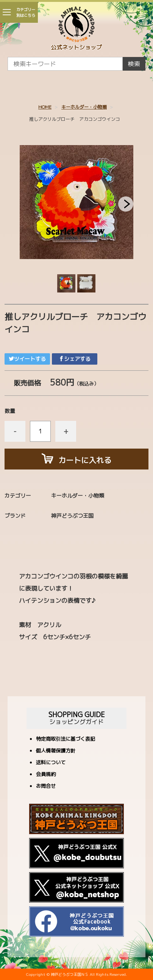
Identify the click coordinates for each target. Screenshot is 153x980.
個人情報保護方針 (56, 751)
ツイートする (27, 359)
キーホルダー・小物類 (84, 107)
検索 (134, 64)
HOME (45, 107)
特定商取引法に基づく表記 (66, 739)
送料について (51, 763)
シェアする (75, 359)
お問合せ (46, 786)
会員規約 (46, 775)
